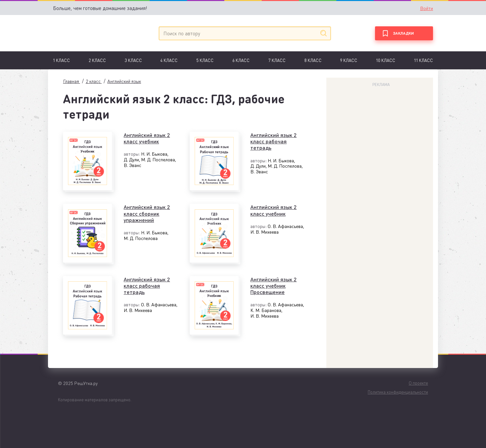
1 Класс (61, 60)
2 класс (97, 60)
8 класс (313, 60)
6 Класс (241, 60)
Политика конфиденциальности (398, 392)
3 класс (133, 60)
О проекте (418, 383)
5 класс (205, 60)
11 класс (423, 60)
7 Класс (277, 60)
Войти (426, 8)
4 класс (169, 60)
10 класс (386, 60)
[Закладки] (404, 33)
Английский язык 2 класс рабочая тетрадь (273, 141)
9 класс (349, 60)
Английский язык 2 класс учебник (147, 138)
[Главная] (84, 33)
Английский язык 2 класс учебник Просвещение (273, 286)
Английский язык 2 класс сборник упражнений (147, 213)
